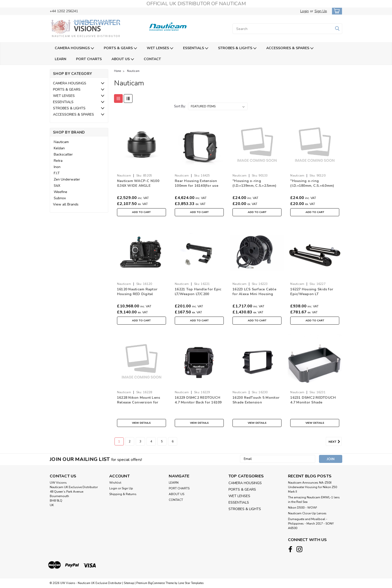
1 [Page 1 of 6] (119, 441)
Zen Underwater (67, 179)
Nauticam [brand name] (124, 176)
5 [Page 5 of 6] (162, 441)
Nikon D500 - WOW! (302, 508)
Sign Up (321, 11)
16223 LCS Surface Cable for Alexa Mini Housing (254, 292)
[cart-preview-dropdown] (336, 11)
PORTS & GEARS (120, 48)
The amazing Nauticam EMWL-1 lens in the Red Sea (314, 500)
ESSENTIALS (196, 48)
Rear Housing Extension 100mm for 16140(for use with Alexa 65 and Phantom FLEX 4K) (199, 188)
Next (335, 442)
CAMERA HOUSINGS (74, 48)
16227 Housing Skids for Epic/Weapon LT (312, 292)
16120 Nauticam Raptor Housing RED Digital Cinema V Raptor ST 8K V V (141, 294)
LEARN (60, 59)
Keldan (59, 148)
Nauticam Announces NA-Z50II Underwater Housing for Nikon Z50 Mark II (312, 487)
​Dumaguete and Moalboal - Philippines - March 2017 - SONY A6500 (311, 524)
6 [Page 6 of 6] (173, 441)
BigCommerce (156, 583)
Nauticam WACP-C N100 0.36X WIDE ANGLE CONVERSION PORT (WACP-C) (138, 188)
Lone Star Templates (191, 583)
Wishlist (115, 483)
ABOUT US (123, 59)
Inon (57, 167)
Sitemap (129, 583)
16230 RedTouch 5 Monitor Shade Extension (256, 400)
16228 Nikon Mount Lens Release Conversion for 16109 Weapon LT (139, 402)
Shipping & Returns (123, 494)
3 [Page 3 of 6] (140, 441)
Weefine (60, 192)
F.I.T (57, 173)
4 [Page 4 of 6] (151, 441)
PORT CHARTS (89, 59)
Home (117, 71)
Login (304, 11)
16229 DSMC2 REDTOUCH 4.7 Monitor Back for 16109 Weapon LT (198, 402)
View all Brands (66, 204)
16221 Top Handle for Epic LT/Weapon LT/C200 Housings (198, 294)
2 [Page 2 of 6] (130, 441)
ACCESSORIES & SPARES (290, 48)
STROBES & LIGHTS (237, 48)
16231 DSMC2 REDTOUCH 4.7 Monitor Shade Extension (313, 402)
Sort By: (180, 106)
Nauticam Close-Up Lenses (307, 513)
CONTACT (152, 59)
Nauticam (61, 142)
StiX (57, 186)
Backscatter (63, 154)
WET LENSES (160, 48)
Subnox (60, 198)
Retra (58, 161)
